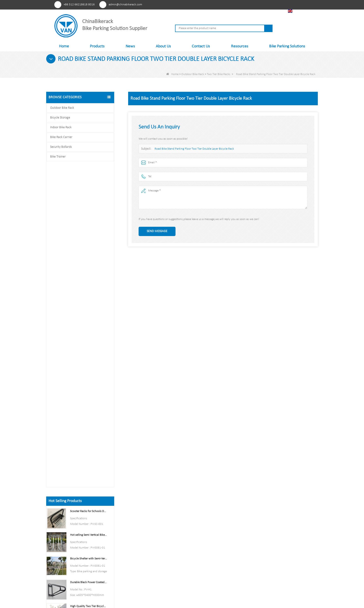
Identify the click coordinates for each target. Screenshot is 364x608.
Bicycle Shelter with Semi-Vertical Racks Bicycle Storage (89, 234)
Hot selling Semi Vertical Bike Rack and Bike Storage (89, 210)
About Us (163, 46)
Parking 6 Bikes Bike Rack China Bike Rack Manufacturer (89, 358)
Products (97, 46)
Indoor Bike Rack (61, 127)
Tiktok (268, 4)
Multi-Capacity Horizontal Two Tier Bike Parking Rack (89, 382)
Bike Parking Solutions (287, 46)
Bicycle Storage (60, 118)
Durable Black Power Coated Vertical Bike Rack (89, 257)
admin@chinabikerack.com (125, 5)
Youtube (251, 4)
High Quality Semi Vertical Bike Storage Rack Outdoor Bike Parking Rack (89, 335)
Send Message (157, 231)
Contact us (80, 471)
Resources (240, 46)
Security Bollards (61, 147)
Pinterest (234, 4)
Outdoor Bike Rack (193, 74)
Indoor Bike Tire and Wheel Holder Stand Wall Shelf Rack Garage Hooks (89, 311)
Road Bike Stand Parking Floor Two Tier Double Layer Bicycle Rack (194, 149)
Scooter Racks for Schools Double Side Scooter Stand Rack (89, 186)
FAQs (136, 563)
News (130, 46)
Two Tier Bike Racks (219, 74)
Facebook (242, 4)
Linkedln (260, 4)
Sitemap (139, 548)
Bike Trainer (58, 157)
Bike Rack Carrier (61, 137)
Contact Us (201, 46)
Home (64, 46)
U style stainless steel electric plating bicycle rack (89, 406)
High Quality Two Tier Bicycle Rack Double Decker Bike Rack (89, 281)
